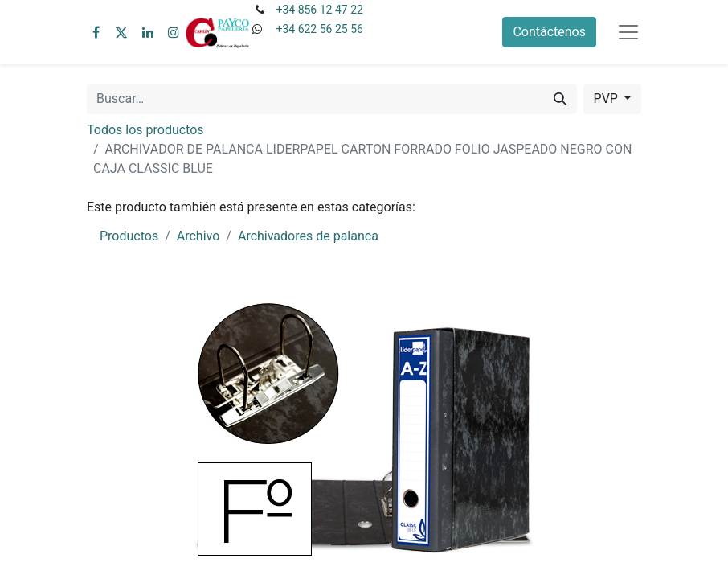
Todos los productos (145, 130)
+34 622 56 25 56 (319, 29)
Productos (129, 236)
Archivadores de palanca (308, 236)
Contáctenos (549, 32)
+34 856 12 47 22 (319, 10)
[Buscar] (560, 99)
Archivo (198, 236)
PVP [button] (607, 99)
